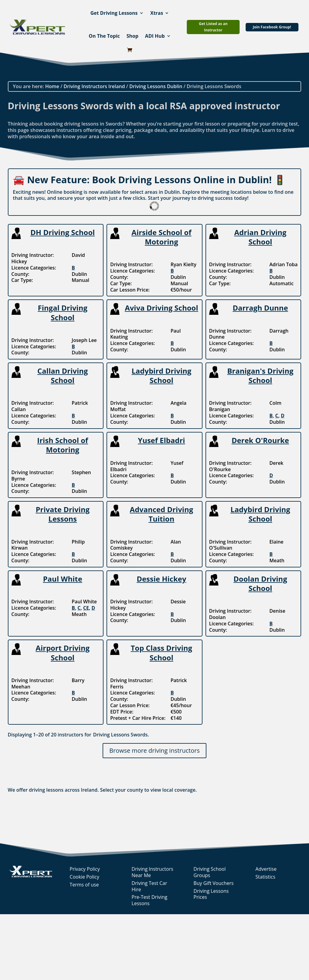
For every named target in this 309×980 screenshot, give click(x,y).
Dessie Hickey (161, 579)
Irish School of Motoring (63, 445)
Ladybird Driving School (161, 375)
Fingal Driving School (62, 312)
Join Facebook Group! (272, 27)
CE (86, 608)
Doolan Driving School (260, 583)
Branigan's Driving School (260, 375)
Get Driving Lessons (114, 13)
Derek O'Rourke (260, 440)
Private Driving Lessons (63, 514)
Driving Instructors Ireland (94, 86)
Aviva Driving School (162, 308)
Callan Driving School (63, 375)
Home (52, 86)
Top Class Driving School (161, 653)
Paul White (63, 579)
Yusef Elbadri (161, 440)
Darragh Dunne (260, 308)
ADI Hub (155, 36)
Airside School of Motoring (161, 237)
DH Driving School (63, 232)
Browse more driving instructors (154, 750)
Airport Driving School (63, 653)
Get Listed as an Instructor (213, 27)
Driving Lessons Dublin (156, 86)
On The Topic (104, 36)
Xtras (157, 13)
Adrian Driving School (260, 237)
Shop (132, 36)
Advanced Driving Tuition (161, 514)
